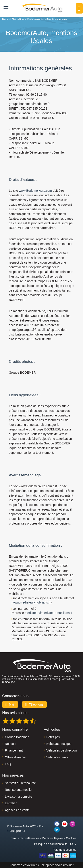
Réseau (10, 744)
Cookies (71, 838)
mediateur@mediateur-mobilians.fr (49, 613)
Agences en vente (17, 810)
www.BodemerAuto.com (35, 191)
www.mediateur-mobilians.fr (32, 602)
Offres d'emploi (15, 757)
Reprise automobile (18, 790)
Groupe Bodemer (17, 737)
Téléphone (35, 704)
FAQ (8, 764)
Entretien (11, 803)
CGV (73, 844)
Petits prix (53, 737)
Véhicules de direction (62, 750)
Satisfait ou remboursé (20, 783)
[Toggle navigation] (4, 8)
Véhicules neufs (57, 757)
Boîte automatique (59, 744)
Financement (14, 750)
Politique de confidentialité (51, 844)
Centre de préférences (25, 838)
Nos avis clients (15, 713)
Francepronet (16, 831)
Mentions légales (53, 838)
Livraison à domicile (18, 797)
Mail (10, 704)
